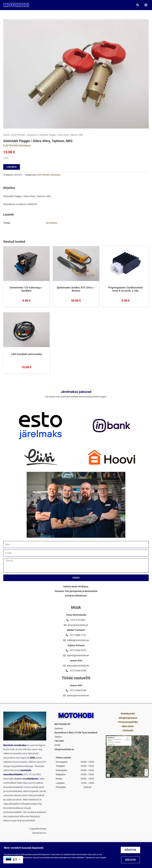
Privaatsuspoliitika (128, 722)
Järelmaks (128, 730)
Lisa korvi (12, 167)
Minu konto (128, 726)
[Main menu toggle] (146, 5)
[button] (138, 5)
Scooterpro (52, 223)
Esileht (6, 135)
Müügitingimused (128, 718)
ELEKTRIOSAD (18, 135)
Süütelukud (32, 135)
